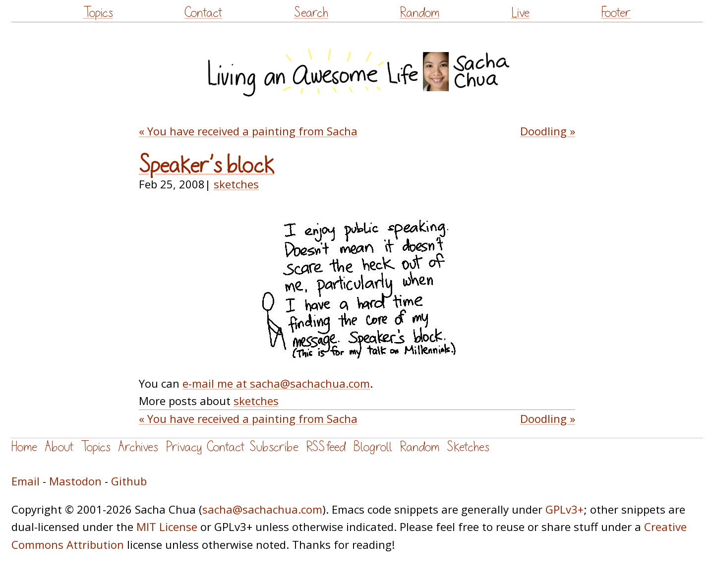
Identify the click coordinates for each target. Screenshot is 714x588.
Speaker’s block (207, 166)
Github (129, 481)
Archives (138, 447)
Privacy (184, 447)
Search (311, 13)
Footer (616, 13)
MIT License (167, 527)
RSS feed (326, 447)
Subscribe (274, 447)
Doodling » (548, 131)
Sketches (468, 447)
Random (419, 13)
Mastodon (75, 481)
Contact (203, 13)
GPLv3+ (565, 509)
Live (520, 13)
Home (24, 447)
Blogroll (373, 447)
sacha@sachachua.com (262, 509)
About (59, 447)
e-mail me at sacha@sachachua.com (276, 383)
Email (26, 481)
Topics (98, 13)
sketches (236, 184)
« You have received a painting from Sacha (248, 131)
